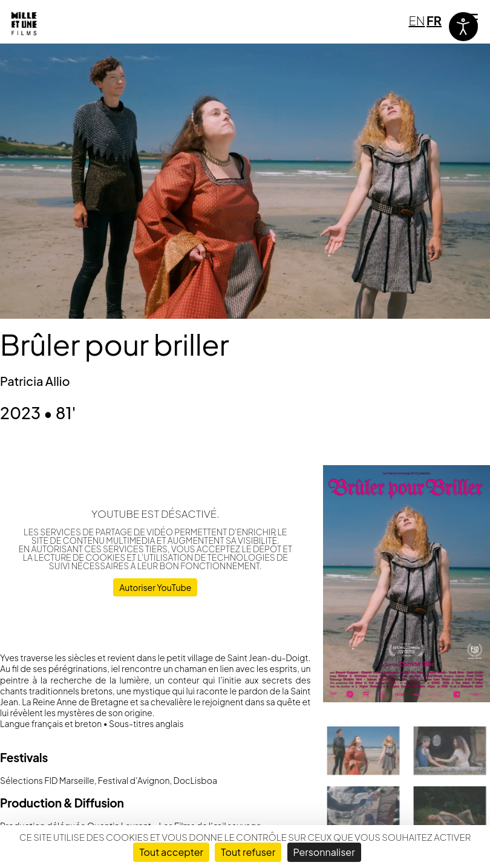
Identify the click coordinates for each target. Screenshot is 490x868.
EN (416, 20)
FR (434, 20)
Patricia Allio (35, 381)
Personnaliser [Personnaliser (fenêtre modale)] (324, 852)
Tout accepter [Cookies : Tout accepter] (171, 852)
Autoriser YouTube (155, 587)
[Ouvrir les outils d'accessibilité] (463, 27)
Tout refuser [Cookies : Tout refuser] (248, 852)
